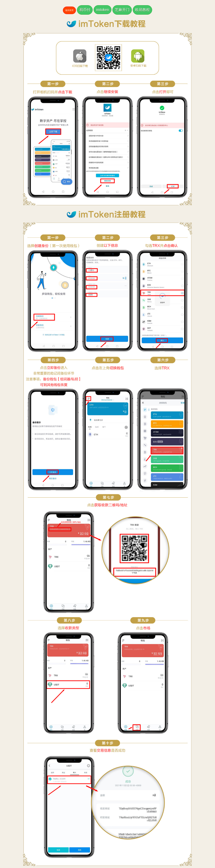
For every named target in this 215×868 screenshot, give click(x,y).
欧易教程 (142, 10)
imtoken (102, 10)
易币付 (85, 10)
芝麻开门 (122, 10)
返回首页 (69, 10)
